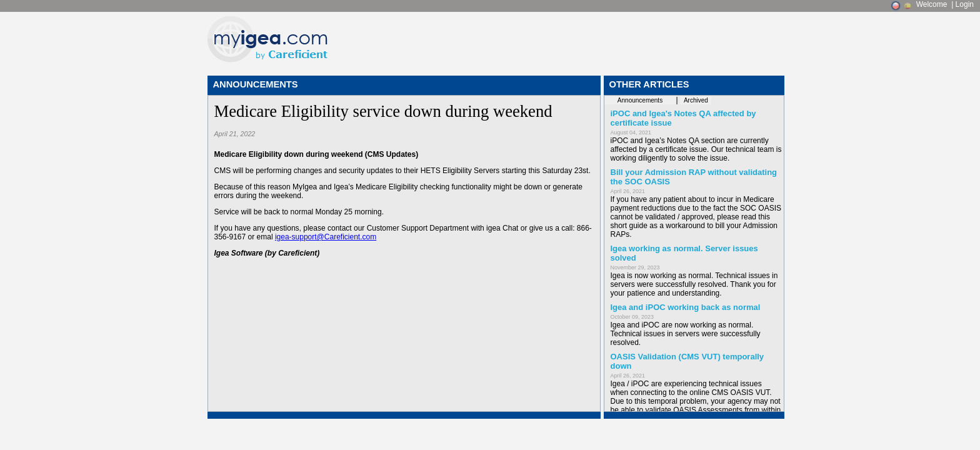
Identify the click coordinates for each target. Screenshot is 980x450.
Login (965, 4)
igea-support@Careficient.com (326, 237)
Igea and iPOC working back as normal (686, 307)
